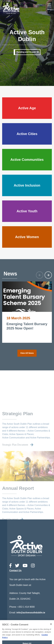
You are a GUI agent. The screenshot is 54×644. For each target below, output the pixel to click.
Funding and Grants (26, 52)
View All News (27, 353)
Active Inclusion (27, 185)
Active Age (27, 108)
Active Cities (27, 134)
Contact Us (15, 570)
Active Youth (27, 211)
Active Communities (27, 160)
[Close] (51, 632)
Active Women (27, 237)
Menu (49, 9)
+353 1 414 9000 (26, 607)
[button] (48, 275)
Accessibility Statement (31, 627)
